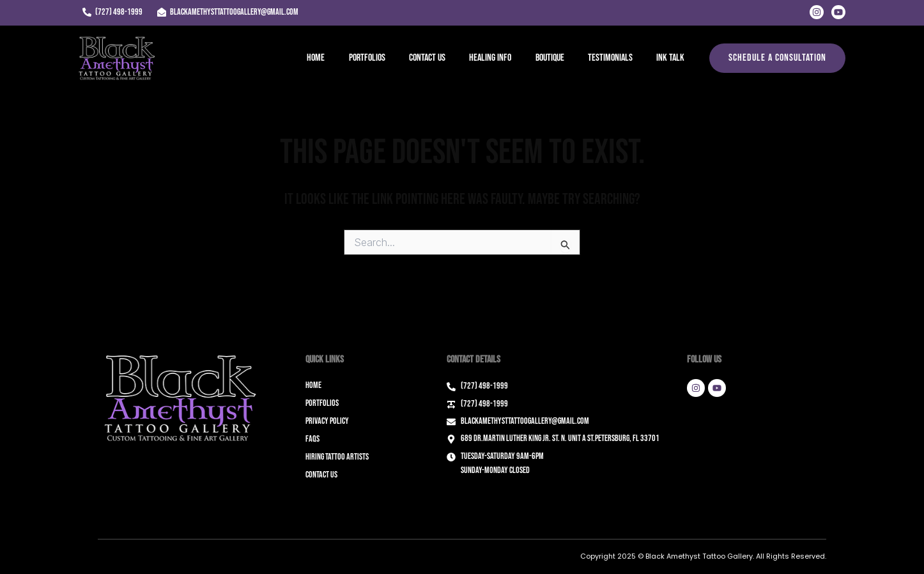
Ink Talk (672, 58)
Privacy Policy (327, 421)
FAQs (312, 439)
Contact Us (443, 58)
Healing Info (502, 58)
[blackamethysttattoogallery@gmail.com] (227, 12)
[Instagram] (817, 12)
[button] (777, 58)
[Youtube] (838, 12)
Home (338, 58)
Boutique (558, 58)
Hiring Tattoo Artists (337, 457)
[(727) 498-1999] (112, 12)
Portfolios (386, 58)
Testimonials (615, 58)
